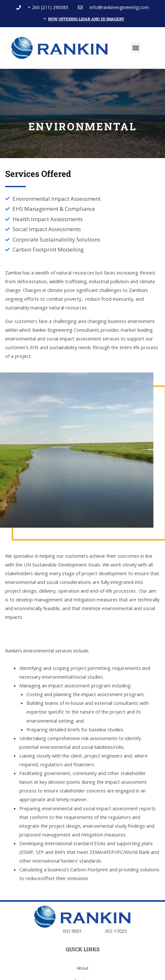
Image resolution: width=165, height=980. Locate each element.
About (82, 968)
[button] (136, 48)
